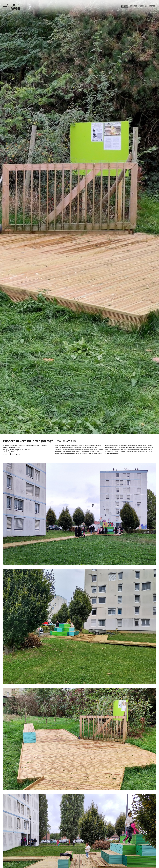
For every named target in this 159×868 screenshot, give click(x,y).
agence (152, 6)
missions (143, 6)
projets (125, 6)
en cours (133, 6)
